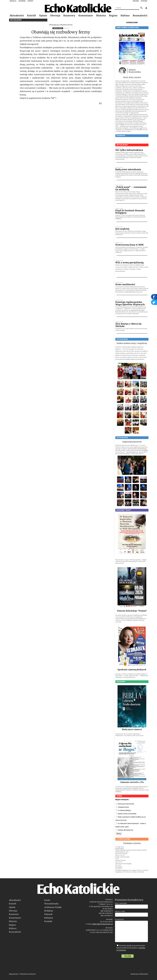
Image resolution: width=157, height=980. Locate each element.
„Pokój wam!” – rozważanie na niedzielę (131, 188)
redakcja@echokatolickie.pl (102, 924)
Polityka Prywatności (28, 974)
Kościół (31, 16)
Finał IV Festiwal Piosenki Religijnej (130, 212)
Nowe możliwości (125, 284)
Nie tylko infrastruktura (129, 150)
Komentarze (86, 16)
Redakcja (49, 911)
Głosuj (119, 834)
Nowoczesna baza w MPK (130, 245)
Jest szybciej (122, 229)
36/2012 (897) (58, 28)
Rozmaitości (140, 16)
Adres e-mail (120, 911)
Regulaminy (14, 974)
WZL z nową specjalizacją (129, 263)
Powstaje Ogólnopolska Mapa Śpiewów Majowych (130, 303)
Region (113, 16)
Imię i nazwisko (121, 903)
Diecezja (55, 16)
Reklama (49, 918)
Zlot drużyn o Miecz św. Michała (129, 325)
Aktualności (17, 16)
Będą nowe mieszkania (128, 169)
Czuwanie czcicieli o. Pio (132, 782)
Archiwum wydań (132, 22)
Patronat (48, 914)
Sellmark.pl (144, 974)
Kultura (125, 16)
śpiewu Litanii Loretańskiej (126, 814)
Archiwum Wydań (53, 907)
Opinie (43, 16)
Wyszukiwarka (51, 904)
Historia (101, 16)
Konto (47, 900)
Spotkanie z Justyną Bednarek (132, 670)
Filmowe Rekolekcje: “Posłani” (132, 611)
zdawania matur (122, 807)
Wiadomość (119, 919)
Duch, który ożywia (132, 77)
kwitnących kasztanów (125, 804)
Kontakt (48, 921)
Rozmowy (69, 16)
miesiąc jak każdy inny (125, 830)
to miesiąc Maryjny (123, 810)
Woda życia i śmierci (132, 729)
